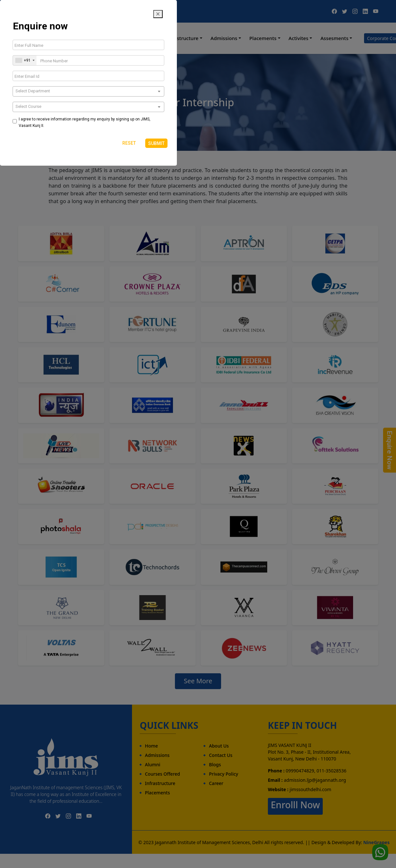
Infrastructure (160, 783)
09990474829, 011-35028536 (61, 11)
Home (73, 38)
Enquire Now (390, 450)
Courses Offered (162, 774)
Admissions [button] (224, 38)
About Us (219, 746)
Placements (157, 793)
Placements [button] (263, 38)
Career (216, 783)
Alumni (153, 765)
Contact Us (221, 755)
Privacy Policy (223, 774)
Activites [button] (298, 38)
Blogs (215, 765)
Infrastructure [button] (182, 38)
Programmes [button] (138, 38)
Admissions (157, 755)
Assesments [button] (335, 38)
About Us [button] (99, 38)
